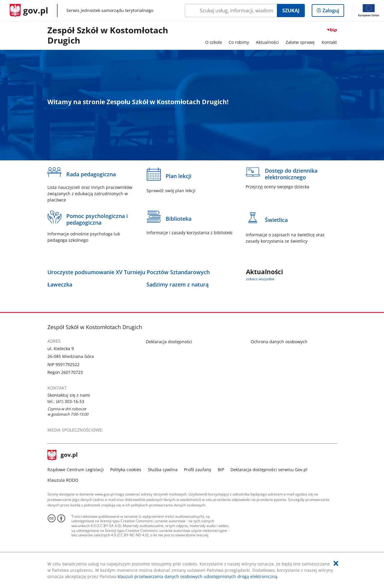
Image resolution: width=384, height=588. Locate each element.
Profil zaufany (198, 470)
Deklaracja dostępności (169, 342)
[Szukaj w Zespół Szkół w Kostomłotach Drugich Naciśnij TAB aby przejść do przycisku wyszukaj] (231, 11)
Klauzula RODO (63, 480)
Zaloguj (333, 12)
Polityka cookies (126, 470)
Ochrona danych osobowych (279, 342)
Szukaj (291, 11)
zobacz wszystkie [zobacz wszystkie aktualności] (260, 279)
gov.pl (63, 455)
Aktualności (267, 42)
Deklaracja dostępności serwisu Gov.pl (269, 470)
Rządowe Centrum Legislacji (76, 470)
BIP (221, 470)
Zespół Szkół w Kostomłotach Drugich (108, 36)
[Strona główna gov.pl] (29, 11)
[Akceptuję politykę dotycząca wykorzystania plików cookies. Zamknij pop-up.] (336, 563)
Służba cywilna (163, 470)
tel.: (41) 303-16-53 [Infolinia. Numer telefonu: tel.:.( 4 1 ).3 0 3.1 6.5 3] (66, 401)
